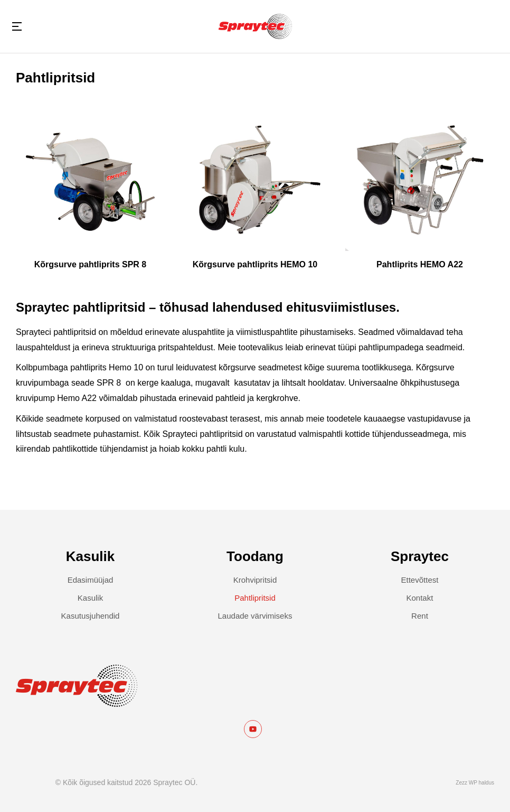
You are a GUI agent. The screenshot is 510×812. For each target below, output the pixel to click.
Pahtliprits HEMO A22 (420, 264)
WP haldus (481, 783)
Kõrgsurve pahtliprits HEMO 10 (255, 264)
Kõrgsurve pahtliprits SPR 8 (91, 264)
